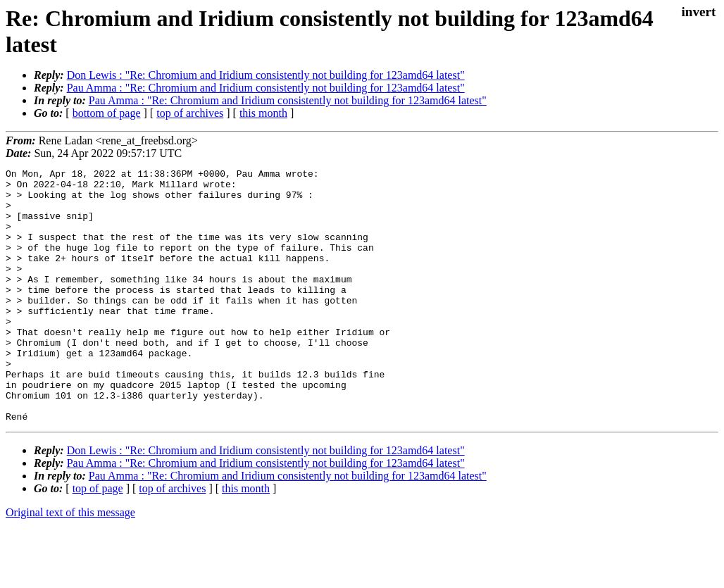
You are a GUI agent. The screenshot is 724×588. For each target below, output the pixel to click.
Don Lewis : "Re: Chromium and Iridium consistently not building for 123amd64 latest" (266, 75)
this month (263, 113)
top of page (98, 539)
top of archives (190, 113)
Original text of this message (70, 563)
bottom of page (107, 113)
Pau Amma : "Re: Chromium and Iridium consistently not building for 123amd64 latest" (266, 88)
